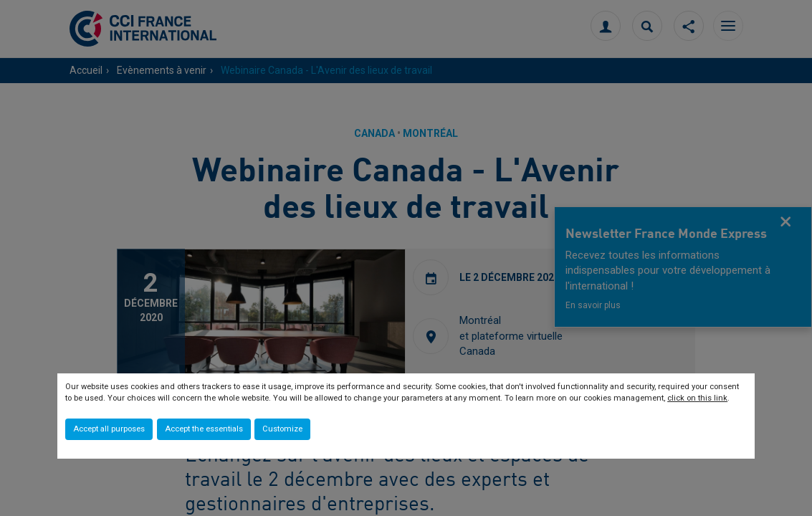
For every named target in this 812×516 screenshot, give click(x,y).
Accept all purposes (109, 429)
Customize (282, 429)
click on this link (697, 398)
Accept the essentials (204, 429)
